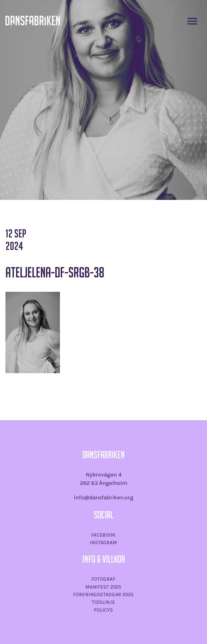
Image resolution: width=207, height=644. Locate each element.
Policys (103, 610)
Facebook (103, 535)
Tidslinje (103, 602)
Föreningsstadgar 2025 (103, 595)
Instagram (103, 543)
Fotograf (103, 579)
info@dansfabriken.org (104, 497)
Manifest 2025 (103, 587)
